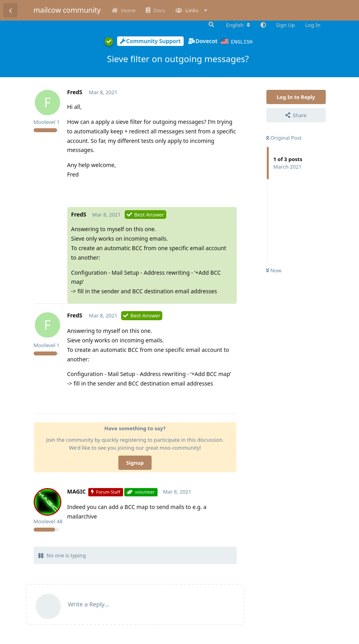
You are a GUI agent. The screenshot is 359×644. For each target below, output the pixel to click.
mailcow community (67, 10)
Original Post (284, 137)
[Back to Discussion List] (10, 10)
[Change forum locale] (238, 25)
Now (274, 270)
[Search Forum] (211, 25)
